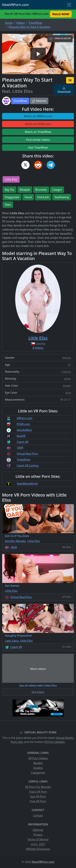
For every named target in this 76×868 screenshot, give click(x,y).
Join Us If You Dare (17, 536)
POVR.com (23, 424)
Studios (38, 768)
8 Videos (38, 348)
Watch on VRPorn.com (38, 116)
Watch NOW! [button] (61, 14)
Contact (38, 816)
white (68, 379)
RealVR (21, 436)
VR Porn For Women (38, 787)
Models (38, 763)
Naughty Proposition (18, 636)
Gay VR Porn (38, 796)
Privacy (38, 835)
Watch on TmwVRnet (38, 132)
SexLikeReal (24, 430)
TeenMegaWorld (27, 484)
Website (39, 101)
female (67, 358)
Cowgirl (57, 190)
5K (70, 80)
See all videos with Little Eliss (38, 686)
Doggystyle (12, 197)
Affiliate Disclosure (38, 849)
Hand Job (43, 197)
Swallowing (62, 197)
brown (67, 386)
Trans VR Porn (38, 792)
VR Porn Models (55, 742)
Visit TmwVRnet (38, 148)
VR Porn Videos (38, 758)
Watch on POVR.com (38, 124)
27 (70, 365)
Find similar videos (38, 140)
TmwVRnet (20, 101)
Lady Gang (12, 641)
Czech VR (22, 442)
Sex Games (12, 586)
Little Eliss (11, 179)
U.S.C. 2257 (38, 844)
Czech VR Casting (27, 466)
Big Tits (9, 190)
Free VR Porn (38, 801)
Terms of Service (38, 839)
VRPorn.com (24, 418)
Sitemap (38, 830)
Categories (38, 773)
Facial (28, 197)
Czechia (66, 372)
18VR (20, 448)
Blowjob (25, 190)
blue (68, 393)
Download (64, 90)
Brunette (41, 190)
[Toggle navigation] (69, 5)
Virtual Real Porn (27, 454)
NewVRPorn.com (15, 5)
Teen (8, 205)
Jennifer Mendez (15, 541)
